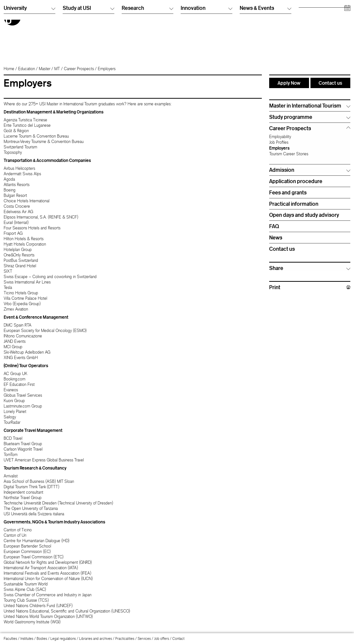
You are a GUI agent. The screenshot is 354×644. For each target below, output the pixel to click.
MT (57, 69)
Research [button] (147, 51)
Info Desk (247, 16)
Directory (247, 11)
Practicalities (125, 638)
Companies (307, 36)
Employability (280, 137)
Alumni (304, 21)
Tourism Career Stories (289, 154)
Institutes (27, 638)
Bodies (42, 638)
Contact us (330, 83)
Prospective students (314, 11)
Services (144, 638)
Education (27, 69)
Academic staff (310, 26)
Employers (279, 148)
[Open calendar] (347, 52)
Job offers (162, 638)
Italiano (186, 11)
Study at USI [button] (88, 51)
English (186, 16)
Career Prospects (79, 69)
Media (303, 31)
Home (9, 69)
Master (45, 69)
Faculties (10, 638)
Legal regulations (63, 638)
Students (305, 16)
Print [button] (310, 287)
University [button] (29, 51)
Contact (178, 638)
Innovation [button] (206, 51)
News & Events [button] (265, 51)
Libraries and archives (96, 638)
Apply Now (289, 83)
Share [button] (276, 268)
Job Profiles (279, 142)
